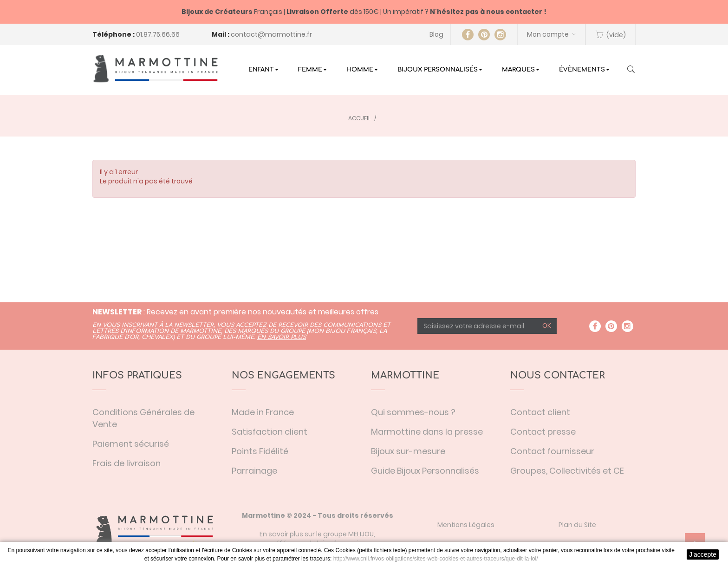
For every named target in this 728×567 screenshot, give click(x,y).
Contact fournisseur (552, 451)
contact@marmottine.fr (271, 34)
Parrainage (254, 471)
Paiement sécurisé (131, 444)
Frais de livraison (127, 463)
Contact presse (543, 432)
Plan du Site (577, 525)
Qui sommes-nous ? (413, 412)
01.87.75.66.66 (158, 34)
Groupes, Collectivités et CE (567, 471)
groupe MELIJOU (348, 534)
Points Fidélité (260, 451)
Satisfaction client (270, 432)
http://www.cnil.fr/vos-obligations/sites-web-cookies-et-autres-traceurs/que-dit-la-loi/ (436, 559)
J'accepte (703, 554)
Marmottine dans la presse (427, 432)
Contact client (540, 412)
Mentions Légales (466, 525)
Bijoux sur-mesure (408, 451)
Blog (436, 34)
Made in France (263, 412)
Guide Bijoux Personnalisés (425, 471)
